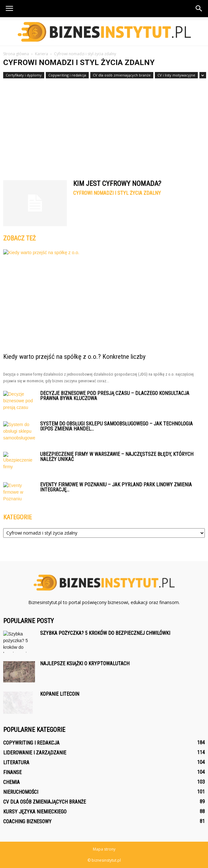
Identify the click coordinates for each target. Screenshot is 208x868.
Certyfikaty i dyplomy (24, 75)
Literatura (16, 763)
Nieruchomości (21, 792)
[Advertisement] (104, 126)
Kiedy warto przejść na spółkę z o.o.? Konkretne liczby (74, 357)
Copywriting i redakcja (67, 75)
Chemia (11, 782)
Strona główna (16, 54)
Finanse (12, 772)
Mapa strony (104, 849)
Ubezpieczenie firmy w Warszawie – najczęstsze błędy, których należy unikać (117, 457)
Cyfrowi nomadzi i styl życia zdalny (117, 193)
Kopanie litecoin (60, 694)
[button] (199, 9)
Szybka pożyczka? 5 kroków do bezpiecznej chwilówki (105, 633)
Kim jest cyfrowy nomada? (117, 184)
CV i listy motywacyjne (176, 75)
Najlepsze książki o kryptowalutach (85, 664)
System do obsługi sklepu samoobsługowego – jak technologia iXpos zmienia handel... (116, 426)
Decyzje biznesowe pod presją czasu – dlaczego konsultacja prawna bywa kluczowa (115, 396)
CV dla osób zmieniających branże (122, 75)
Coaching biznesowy (27, 822)
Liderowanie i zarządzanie (35, 753)
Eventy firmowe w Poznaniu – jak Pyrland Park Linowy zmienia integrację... (116, 487)
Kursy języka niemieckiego (35, 812)
